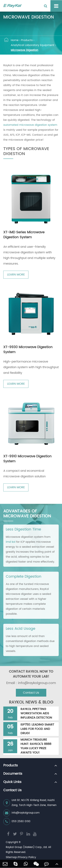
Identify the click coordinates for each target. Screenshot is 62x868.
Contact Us (31, 693)
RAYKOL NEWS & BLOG (31, 702)
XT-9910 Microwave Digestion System (27, 459)
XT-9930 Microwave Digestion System (28, 350)
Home (15, 40)
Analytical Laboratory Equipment (32, 45)
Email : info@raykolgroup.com (31, 683)
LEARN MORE (16, 275)
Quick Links (12, 782)
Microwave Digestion (24, 50)
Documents (13, 774)
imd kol (11, 542)
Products (27, 40)
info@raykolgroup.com (21, 813)
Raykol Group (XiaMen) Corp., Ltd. (27, 847)
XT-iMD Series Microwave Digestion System (24, 235)
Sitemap (11, 857)
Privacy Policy (27, 857)
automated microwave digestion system (30, 125)
